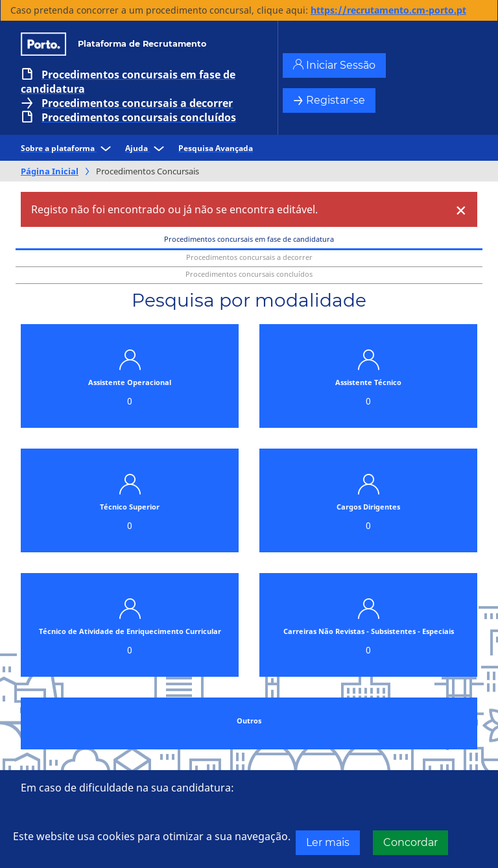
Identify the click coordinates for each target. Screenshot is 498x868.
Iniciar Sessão (334, 65)
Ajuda (147, 148)
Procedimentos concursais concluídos (139, 117)
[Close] (461, 209)
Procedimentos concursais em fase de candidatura (128, 82)
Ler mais (328, 842)
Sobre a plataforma (68, 148)
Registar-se (329, 100)
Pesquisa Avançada (216, 148)
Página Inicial (50, 171)
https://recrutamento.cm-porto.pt (388, 10)
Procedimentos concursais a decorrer (137, 103)
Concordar (410, 842)
